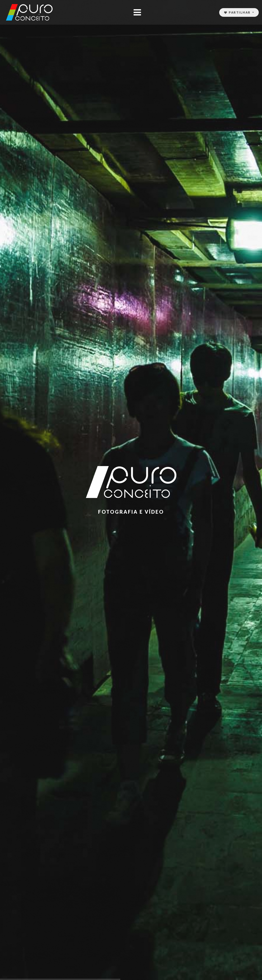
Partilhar (238, 12)
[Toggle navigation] (137, 12)
